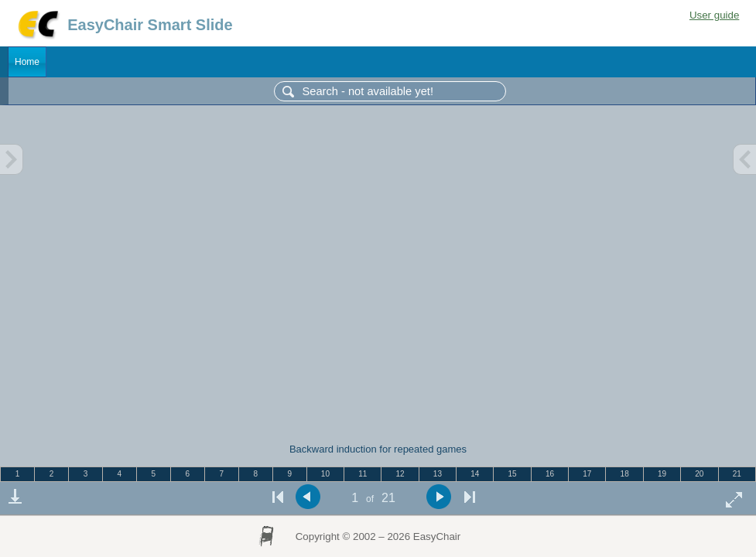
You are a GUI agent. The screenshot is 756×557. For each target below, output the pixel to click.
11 (363, 474)
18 (625, 474)
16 (550, 474)
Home (27, 62)
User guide (714, 15)
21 (737, 474)
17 (587, 474)
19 (662, 474)
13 (438, 474)
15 (513, 474)
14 (475, 474)
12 (400, 474)
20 (699, 474)
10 (325, 474)
